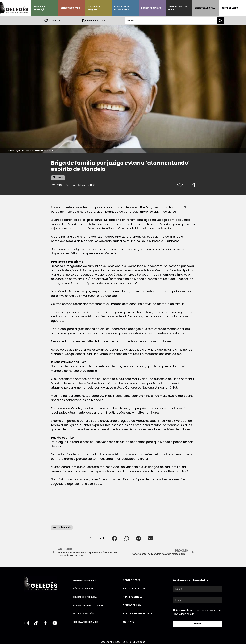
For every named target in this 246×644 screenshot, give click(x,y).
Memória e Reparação (40, 8)
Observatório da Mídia (177, 8)
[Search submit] (220, 21)
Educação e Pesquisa (94, 8)
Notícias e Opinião (151, 8)
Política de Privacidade (138, 613)
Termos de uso (132, 605)
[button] (115, 538)
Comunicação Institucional (122, 8)
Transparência (132, 597)
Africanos (58, 177)
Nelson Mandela (62, 527)
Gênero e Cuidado (70, 8)
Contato (129, 622)
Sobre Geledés (230, 8)
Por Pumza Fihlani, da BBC (80, 185)
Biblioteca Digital (205, 8)
